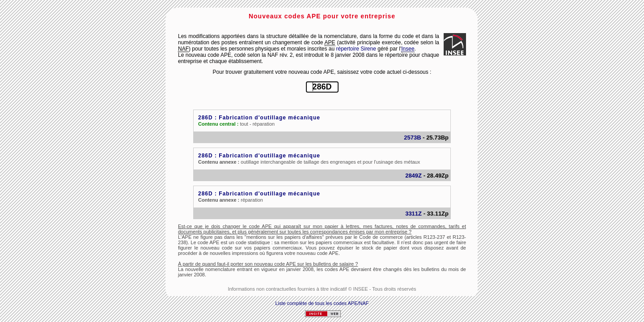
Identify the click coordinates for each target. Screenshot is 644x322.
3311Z (413, 214)
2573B (412, 138)
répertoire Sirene (356, 49)
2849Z (413, 176)
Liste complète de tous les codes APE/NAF (322, 303)
